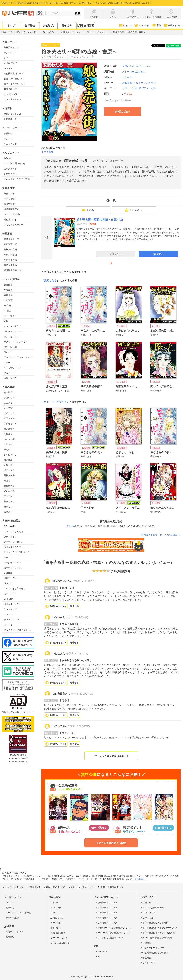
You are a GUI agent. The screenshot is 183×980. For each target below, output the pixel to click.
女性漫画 (8, 285)
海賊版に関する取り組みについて (18, 712)
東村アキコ (9, 496)
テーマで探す (10, 199)
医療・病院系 (10, 378)
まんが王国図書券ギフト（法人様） (158, 933)
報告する (75, 606)
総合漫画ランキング (106, 903)
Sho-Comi (9, 599)
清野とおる (9, 470)
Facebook (101, 952)
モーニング (9, 594)
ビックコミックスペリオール (18, 630)
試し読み (115, 254)
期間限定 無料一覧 (13, 270)
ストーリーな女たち (14, 531)
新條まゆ (8, 465)
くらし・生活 (130, 88)
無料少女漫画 (10, 255)
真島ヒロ (8, 507)
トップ (11, 26)
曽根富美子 (9, 476)
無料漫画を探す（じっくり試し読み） (161, 535)
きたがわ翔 (9, 439)
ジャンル (125, 26)
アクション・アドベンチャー (18, 357)
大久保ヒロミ (10, 424)
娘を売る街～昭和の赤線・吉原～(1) (100, 220)
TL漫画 (7, 306)
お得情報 (10, 937)
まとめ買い (133, 210)
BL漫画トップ (11, 94)
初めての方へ (10, 174)
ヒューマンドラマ (13, 326)
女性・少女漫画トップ (15, 79)
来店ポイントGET (13, 114)
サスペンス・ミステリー (16, 342)
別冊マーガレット (13, 578)
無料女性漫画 (10, 250)
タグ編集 (49, 152)
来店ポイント (172, 26)
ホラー (7, 363)
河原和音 (8, 434)
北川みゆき (9, 444)
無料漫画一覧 (10, 244)
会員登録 (8, 134)
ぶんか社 (127, 77)
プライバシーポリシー (152, 948)
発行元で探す (10, 220)
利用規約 (145, 943)
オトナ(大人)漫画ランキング (110, 938)
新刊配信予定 (10, 63)
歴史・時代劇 (10, 347)
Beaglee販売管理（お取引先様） (157, 938)
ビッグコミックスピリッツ (17, 552)
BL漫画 (7, 311)
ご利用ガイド (10, 169)
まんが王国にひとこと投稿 (17, 179)
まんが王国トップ (13, 887)
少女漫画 (8, 290)
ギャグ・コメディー (14, 331)
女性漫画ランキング (106, 908)
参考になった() (58, 606)
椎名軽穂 (8, 460)
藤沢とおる (9, 501)
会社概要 (145, 958)
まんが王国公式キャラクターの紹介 (158, 928)
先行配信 (30, 26)
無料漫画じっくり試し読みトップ (46, 887)
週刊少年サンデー (13, 604)
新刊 (157, 26)
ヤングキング (10, 609)
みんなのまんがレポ (14, 225)
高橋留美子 (9, 486)
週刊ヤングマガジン (14, 542)
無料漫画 (86, 25)
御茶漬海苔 (9, 429)
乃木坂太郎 (9, 491)
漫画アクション (11, 620)
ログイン (8, 139)
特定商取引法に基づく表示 (154, 953)
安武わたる (136, 66)
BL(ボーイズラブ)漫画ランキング (112, 933)
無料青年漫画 (10, 260)
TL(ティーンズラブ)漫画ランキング (113, 928)
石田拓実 (8, 408)
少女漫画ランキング (106, 913)
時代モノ (144, 88)
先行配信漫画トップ (14, 73)
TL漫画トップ (11, 89)
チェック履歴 (10, 144)
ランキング (142, 26)
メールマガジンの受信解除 (19, 913)
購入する (158, 254)
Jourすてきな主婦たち (15, 589)
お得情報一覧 (10, 119)
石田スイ (8, 403)
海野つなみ (9, 413)
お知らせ (8, 158)
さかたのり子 (10, 455)
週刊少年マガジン (13, 563)
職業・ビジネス (11, 337)
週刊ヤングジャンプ (14, 568)
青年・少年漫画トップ (15, 84)
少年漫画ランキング (106, 923)
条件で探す (9, 194)
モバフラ (8, 625)
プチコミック (10, 537)
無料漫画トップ (11, 48)
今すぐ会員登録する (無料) (111, 843)
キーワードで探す (13, 214)
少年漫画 (8, 300)
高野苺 (7, 481)
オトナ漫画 (9, 316)
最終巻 (88, 210)
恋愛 (6, 321)
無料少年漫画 (10, 265)
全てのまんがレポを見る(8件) (111, 756)
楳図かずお (9, 418)
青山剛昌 (8, 393)
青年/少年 (67, 26)
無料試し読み (123, 112)
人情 (153, 88)
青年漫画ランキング (106, 918)
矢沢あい (8, 512)
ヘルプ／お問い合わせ (15, 164)
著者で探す (9, 204)
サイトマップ (148, 963)
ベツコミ (8, 583)
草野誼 (7, 450)
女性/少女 (48, 26)
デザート (8, 614)
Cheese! (8, 573)
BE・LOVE (9, 526)
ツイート (160, 46)
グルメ (7, 373)
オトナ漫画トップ (13, 99)
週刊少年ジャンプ (13, 547)
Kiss (6, 557)
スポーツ (8, 352)
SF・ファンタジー (13, 368)
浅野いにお (9, 398)
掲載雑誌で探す (11, 209)
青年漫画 (8, 295)
